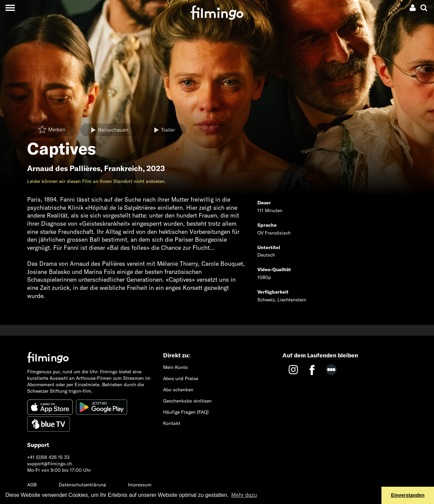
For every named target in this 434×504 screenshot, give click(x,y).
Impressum (140, 485)
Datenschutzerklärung (82, 485)
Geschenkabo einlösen (187, 401)
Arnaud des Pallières (64, 168)
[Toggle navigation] (10, 8)
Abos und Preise (181, 378)
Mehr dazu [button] (244, 495)
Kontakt (172, 423)
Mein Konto (175, 367)
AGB (32, 485)
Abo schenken (178, 390)
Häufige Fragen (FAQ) (186, 412)
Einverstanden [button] (408, 495)
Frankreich (123, 168)
